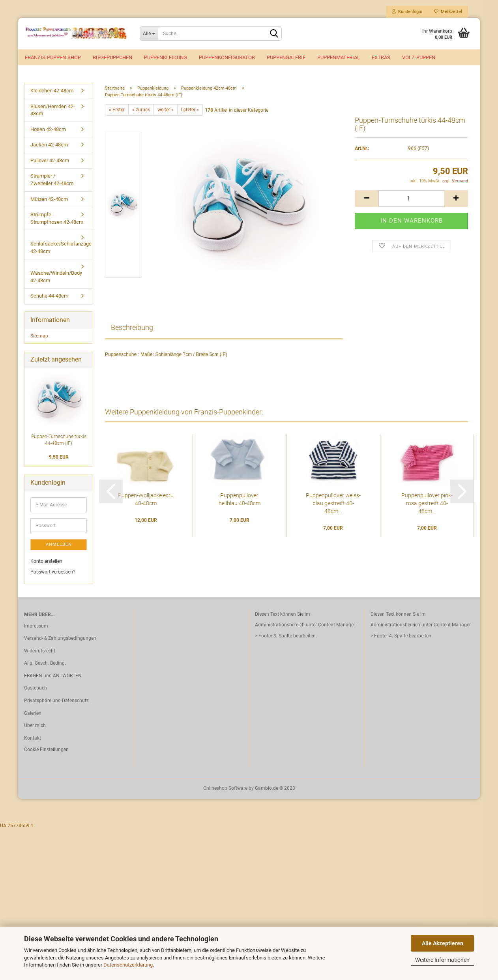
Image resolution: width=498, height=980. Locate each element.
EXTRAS (381, 57)
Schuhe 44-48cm (49, 296)
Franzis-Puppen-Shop (53, 57)
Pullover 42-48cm (50, 160)
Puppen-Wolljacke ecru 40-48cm (146, 499)
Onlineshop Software (225, 788)
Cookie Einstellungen (46, 750)
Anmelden (59, 544)
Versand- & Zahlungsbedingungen (60, 638)
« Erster (117, 110)
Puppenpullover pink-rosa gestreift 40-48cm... (427, 503)
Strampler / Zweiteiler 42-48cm (52, 180)
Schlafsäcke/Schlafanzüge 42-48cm (61, 247)
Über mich (35, 725)
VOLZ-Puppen (419, 57)
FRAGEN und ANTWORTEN (53, 676)
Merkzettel (448, 12)
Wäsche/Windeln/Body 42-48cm (56, 277)
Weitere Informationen (442, 960)
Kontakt (33, 738)
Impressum (36, 626)
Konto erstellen (46, 561)
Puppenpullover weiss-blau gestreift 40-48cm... (333, 503)
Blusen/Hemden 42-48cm (53, 110)
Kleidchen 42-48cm (52, 91)
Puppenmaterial (339, 57)
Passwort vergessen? (53, 572)
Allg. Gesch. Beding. (45, 663)
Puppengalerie (286, 57)
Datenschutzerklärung (128, 965)
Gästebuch (36, 688)
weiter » (166, 110)
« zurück (141, 110)
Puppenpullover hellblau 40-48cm (240, 499)
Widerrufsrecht (40, 651)
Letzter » (190, 110)
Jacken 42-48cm (49, 145)
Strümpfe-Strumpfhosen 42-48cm (57, 218)
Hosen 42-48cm (48, 129)
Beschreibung (132, 327)
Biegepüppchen (112, 57)
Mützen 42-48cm (49, 199)
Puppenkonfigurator (227, 57)
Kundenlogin (407, 12)
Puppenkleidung (166, 57)
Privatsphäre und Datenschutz (56, 701)
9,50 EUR (59, 457)
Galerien (33, 713)
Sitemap (39, 336)
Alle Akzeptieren (443, 943)
